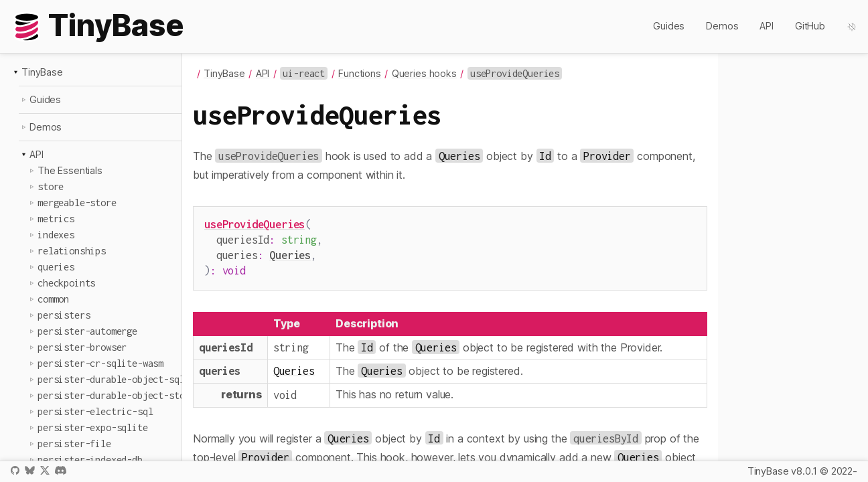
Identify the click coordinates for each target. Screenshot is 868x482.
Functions (360, 73)
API (767, 26)
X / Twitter (45, 470)
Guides (669, 26)
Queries (290, 252)
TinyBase (42, 72)
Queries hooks (424, 73)
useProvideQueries (255, 224)
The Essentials (70, 170)
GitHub (810, 26)
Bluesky (29, 470)
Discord (61, 470)
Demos (722, 26)
